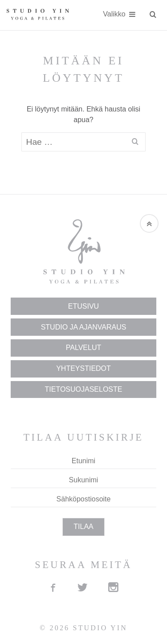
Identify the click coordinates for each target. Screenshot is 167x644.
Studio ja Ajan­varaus (84, 327)
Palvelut (83, 348)
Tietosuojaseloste (84, 389)
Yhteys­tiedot (83, 368)
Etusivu (83, 306)
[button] (149, 223)
